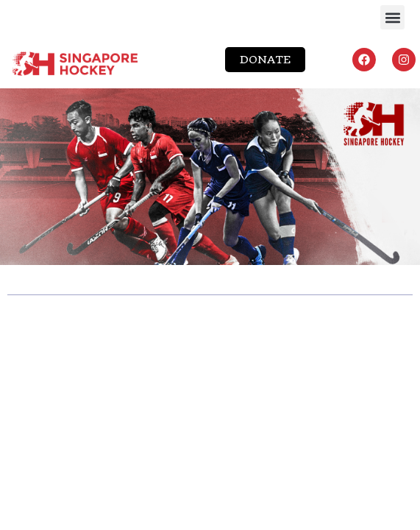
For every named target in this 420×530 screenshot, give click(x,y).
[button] (392, 17)
